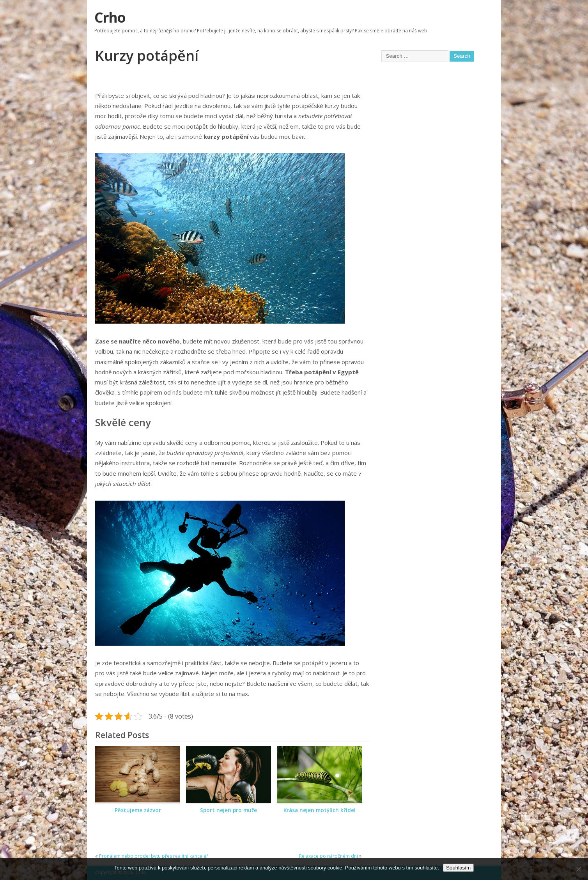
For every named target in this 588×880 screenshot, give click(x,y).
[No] (578, 869)
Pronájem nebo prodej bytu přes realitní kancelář (154, 856)
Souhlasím (458, 868)
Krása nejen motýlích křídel (320, 810)
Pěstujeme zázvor (138, 810)
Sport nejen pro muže (228, 810)
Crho (110, 17)
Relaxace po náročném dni (329, 856)
